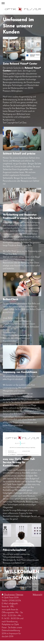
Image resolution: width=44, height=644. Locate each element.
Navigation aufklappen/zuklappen (22, 3)
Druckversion (9, 595)
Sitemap (20, 595)
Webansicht (37, 595)
